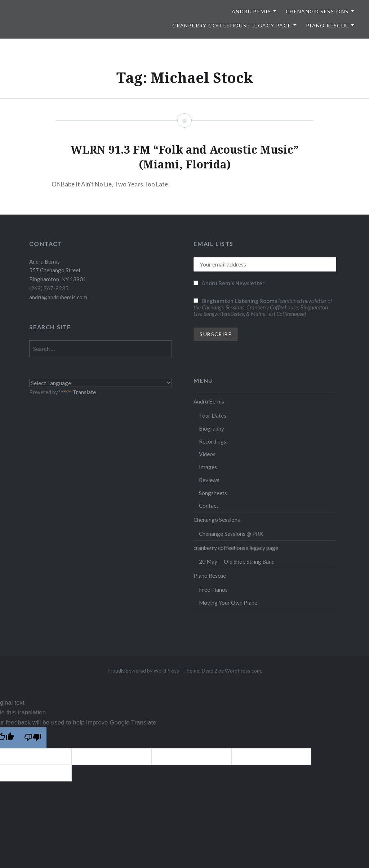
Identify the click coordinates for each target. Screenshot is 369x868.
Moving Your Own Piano (228, 603)
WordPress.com (243, 671)
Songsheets (213, 493)
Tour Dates (213, 415)
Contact (209, 506)
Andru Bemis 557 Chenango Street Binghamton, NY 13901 (58, 270)
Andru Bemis (251, 11)
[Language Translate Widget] (101, 383)
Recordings (213, 441)
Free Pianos (213, 590)
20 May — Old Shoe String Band (237, 561)
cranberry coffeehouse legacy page (232, 25)
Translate (77, 392)
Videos (207, 454)
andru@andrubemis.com (58, 297)
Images (208, 467)
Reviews (209, 480)
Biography (212, 428)
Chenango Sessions (317, 11)
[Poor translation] (33, 738)
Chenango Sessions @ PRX (231, 534)
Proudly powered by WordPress (143, 671)
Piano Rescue (327, 25)
